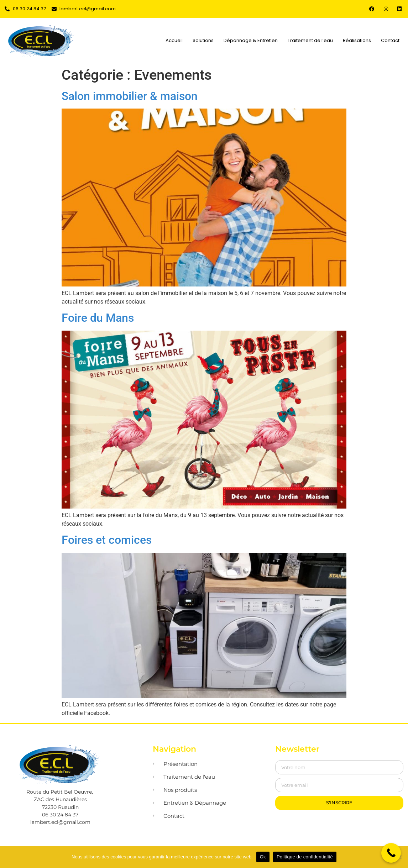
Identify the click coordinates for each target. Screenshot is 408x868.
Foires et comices (107, 540)
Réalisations (357, 40)
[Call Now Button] (391, 853)
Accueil (174, 40)
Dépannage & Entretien (251, 40)
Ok (263, 857)
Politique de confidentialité (305, 857)
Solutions (203, 40)
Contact (390, 40)
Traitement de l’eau (310, 40)
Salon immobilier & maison (130, 96)
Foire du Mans (98, 318)
